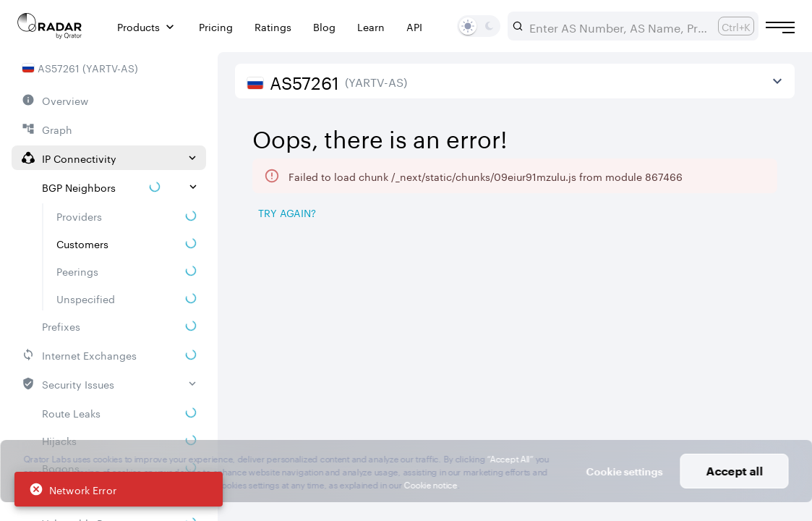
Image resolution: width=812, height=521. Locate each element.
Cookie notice (431, 484)
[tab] (275, 250)
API (414, 26)
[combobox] (618, 26)
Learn (371, 26)
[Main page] (50, 26)
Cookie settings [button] (625, 471)
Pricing (216, 26)
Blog (324, 26)
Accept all (734, 471)
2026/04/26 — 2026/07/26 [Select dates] (696, 123)
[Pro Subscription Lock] (365, 300)
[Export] (758, 214)
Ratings (273, 26)
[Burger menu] (780, 27)
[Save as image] (661, 214)
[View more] (777, 81)
